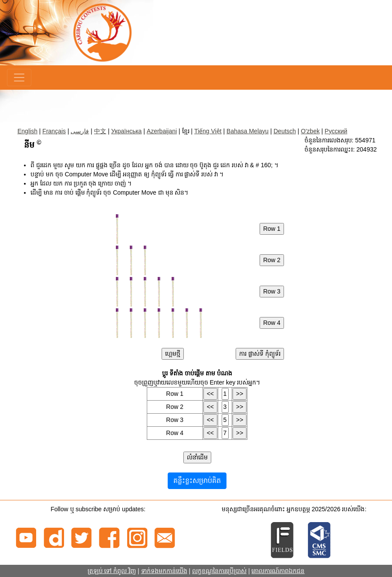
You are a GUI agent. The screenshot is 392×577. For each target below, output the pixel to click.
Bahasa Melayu (248, 131)
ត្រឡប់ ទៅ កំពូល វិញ (112, 571)
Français (54, 131)
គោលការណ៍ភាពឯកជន (278, 571)
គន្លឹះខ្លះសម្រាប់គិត (197, 481)
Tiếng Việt (208, 131)
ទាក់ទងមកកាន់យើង (164, 571)
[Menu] (19, 78)
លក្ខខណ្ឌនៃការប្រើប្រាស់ (219, 571)
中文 (100, 131)
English (27, 131)
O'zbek (310, 131)
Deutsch (285, 131)
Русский (336, 131)
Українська (126, 131)
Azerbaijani (162, 131)
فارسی (80, 131)
